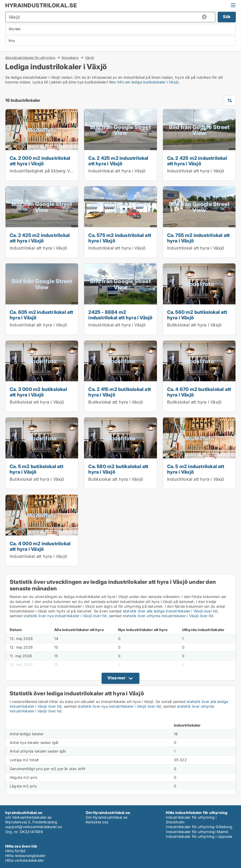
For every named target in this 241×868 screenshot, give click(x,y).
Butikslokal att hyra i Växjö (195, 325)
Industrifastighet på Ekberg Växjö (44, 171)
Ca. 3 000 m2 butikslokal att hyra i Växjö (38, 392)
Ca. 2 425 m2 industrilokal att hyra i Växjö (118, 161)
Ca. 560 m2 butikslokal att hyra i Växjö (197, 315)
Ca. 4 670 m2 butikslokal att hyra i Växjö (199, 392)
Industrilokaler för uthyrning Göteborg (199, 827)
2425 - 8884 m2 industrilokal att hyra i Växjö (120, 315)
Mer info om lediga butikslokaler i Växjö (144, 82)
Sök (227, 17)
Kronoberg (70, 57)
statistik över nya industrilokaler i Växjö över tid (65, 616)
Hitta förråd (15, 851)
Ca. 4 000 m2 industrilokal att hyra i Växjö (40, 546)
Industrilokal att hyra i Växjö (117, 171)
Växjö (89, 58)
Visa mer (116, 678)
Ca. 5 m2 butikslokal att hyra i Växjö (37, 469)
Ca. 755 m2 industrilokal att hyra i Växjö (199, 238)
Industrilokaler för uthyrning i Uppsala (199, 836)
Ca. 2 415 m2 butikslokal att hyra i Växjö (120, 392)
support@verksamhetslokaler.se (34, 827)
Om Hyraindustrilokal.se (107, 817)
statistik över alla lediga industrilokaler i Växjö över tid (170, 611)
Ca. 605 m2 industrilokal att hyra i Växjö (42, 315)
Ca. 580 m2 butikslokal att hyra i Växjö (118, 469)
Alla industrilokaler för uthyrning (30, 57)
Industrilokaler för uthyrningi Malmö (197, 832)
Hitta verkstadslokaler (24, 860)
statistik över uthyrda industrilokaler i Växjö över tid (168, 616)
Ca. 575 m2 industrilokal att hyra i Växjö (120, 238)
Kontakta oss (97, 822)
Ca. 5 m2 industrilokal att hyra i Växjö (196, 469)
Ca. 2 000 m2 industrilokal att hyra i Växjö (40, 161)
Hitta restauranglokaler (25, 856)
